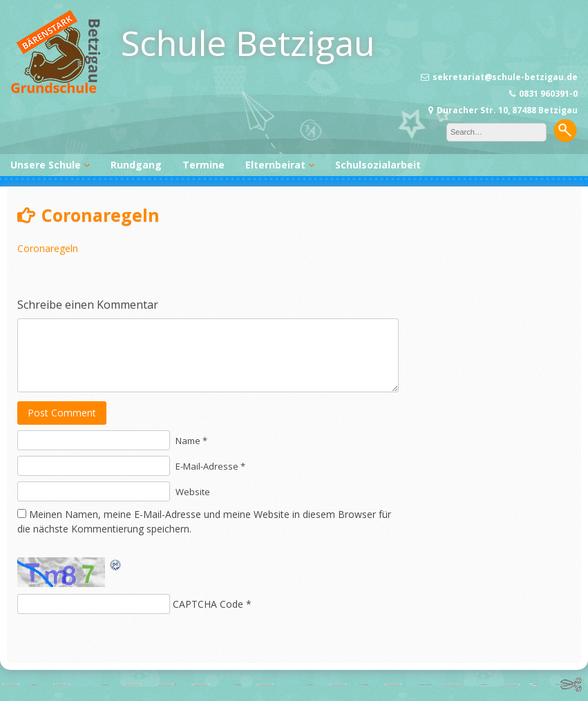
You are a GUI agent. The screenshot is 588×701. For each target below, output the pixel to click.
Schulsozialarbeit (378, 165)
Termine (203, 165)
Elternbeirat (275, 165)
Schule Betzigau (248, 43)
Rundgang (136, 165)
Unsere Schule (46, 165)
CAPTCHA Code (208, 604)
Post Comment (62, 413)
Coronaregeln (48, 248)
